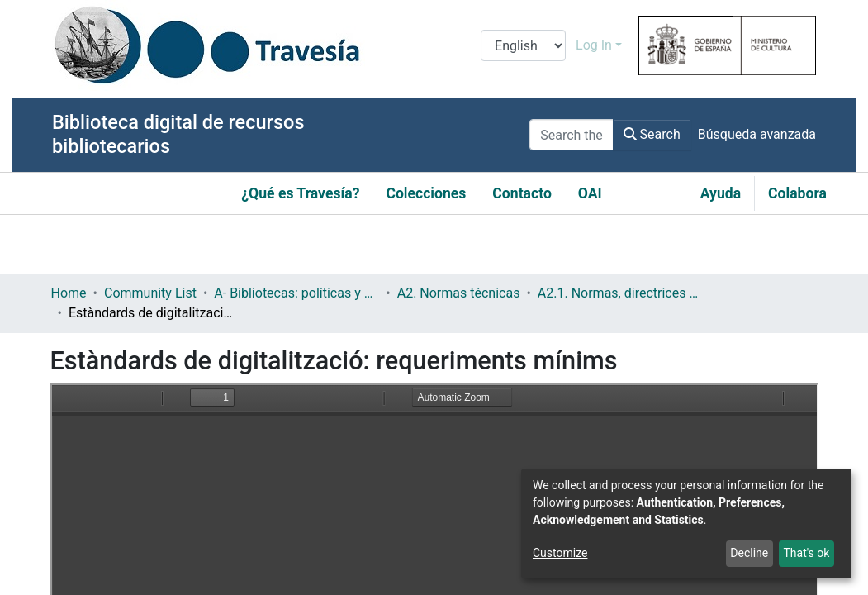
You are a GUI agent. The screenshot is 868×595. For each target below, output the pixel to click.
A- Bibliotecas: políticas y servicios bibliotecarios (296, 293)
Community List (150, 293)
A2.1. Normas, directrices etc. (620, 293)
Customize (560, 553)
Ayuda (721, 193)
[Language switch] (523, 45)
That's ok (806, 553)
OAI (590, 193)
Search (652, 134)
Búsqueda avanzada (757, 134)
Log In (594, 45)
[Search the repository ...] (571, 135)
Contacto (522, 193)
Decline (749, 553)
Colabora (797, 193)
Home (69, 293)
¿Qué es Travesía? (300, 193)
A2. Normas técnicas (459, 293)
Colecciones (426, 193)
